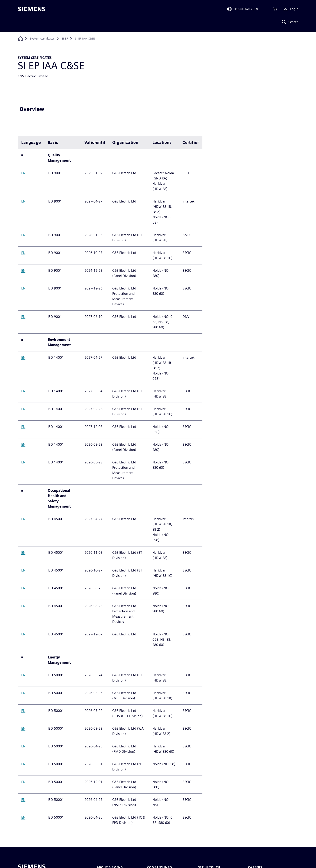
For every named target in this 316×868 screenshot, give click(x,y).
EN (23, 173)
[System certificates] (42, 39)
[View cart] (275, 10)
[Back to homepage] (20, 39)
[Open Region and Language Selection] (242, 10)
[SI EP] (65, 39)
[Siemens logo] (32, 10)
